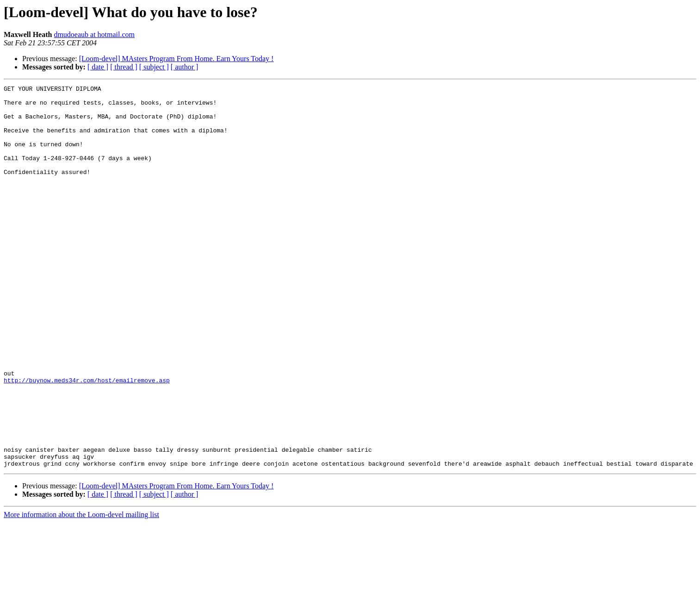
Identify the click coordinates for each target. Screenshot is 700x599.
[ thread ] (124, 67)
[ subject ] (154, 67)
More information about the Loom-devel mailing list (81, 591)
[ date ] (98, 67)
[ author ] (185, 67)
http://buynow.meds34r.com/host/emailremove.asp (87, 440)
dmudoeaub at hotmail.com (94, 34)
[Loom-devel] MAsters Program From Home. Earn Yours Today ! (177, 59)
